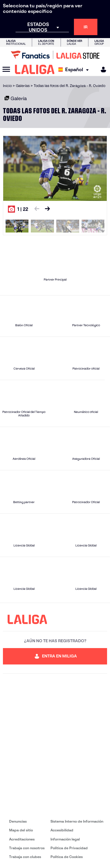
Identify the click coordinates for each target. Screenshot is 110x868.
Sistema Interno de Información (77, 821)
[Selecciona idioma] (75, 70)
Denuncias (18, 821)
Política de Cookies (67, 857)
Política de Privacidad (69, 848)
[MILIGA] (101, 70)
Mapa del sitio (21, 830)
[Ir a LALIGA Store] (55, 55)
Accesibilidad (62, 830)
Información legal (65, 839)
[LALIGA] (35, 69)
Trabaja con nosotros (27, 848)
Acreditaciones (22, 839)
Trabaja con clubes (25, 857)
